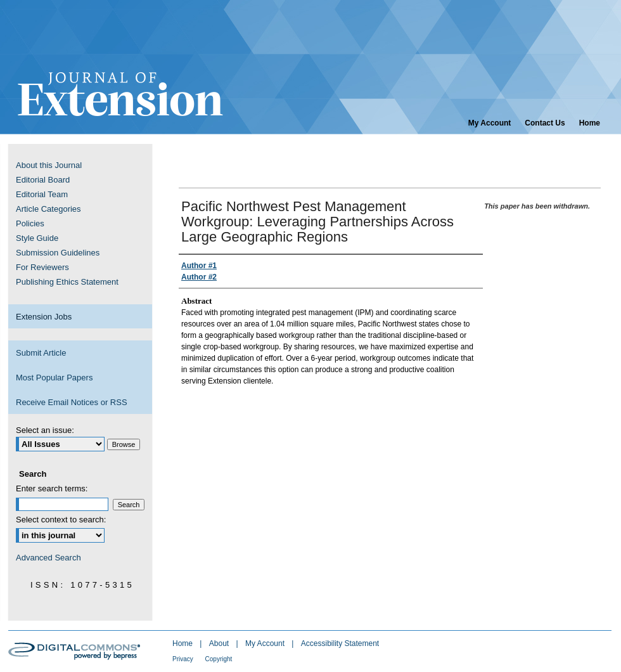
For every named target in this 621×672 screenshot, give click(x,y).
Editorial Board (43, 180)
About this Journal (49, 165)
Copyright (219, 659)
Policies (30, 223)
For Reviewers (42, 267)
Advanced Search (48, 558)
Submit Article (41, 353)
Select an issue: (45, 430)
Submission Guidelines (58, 253)
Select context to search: (61, 520)
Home (183, 643)
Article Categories (48, 209)
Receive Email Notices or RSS (72, 402)
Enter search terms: (52, 488)
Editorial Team (42, 194)
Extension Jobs (44, 317)
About (220, 643)
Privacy (184, 659)
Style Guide (37, 238)
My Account (266, 643)
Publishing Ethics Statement (67, 282)
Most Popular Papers (54, 378)
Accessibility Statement (340, 643)
